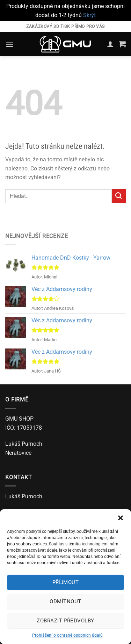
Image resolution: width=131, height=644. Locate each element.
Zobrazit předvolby (65, 621)
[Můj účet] (110, 44)
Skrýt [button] (89, 15)
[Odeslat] (119, 196)
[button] (121, 518)
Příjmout (66, 582)
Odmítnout (65, 601)
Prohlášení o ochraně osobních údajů (67, 635)
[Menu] (9, 44)
